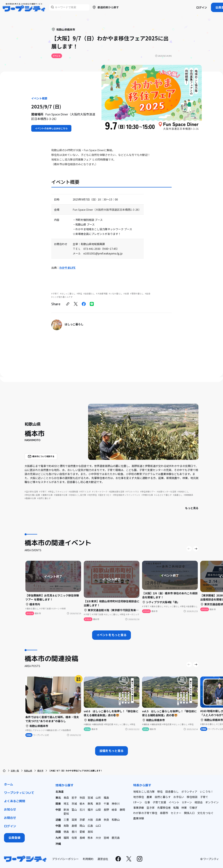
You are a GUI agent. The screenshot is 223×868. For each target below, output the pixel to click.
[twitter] (76, 304)
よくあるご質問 (15, 801)
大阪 (90, 820)
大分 (98, 838)
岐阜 (114, 810)
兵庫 (98, 820)
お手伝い (179, 797)
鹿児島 (116, 838)
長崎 (82, 838)
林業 (184, 808)
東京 (98, 804)
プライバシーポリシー (65, 859)
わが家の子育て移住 (145, 813)
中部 (58, 810)
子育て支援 (159, 802)
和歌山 (116, 820)
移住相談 (192, 797)
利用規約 (88, 859)
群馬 (90, 804)
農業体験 (139, 818)
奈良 (106, 820)
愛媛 (82, 832)
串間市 (164, 813)
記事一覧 (15, 771)
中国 (58, 826)
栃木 (82, 804)
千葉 (106, 804)
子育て (204, 797)
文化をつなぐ (205, 813)
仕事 (147, 802)
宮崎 (106, 838)
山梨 (98, 810)
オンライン (212, 802)
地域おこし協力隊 (144, 791)
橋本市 (40, 771)
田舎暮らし (172, 791)
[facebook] (84, 304)
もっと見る (192, 508)
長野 (106, 810)
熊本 (90, 838)
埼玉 (66, 804)
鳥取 (66, 826)
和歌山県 (28, 771)
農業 (149, 797)
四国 (58, 832)
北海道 (60, 791)
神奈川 (116, 804)
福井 (90, 810)
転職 (176, 808)
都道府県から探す (105, 7)
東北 (58, 797)
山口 (98, 826)
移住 (160, 791)
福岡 (66, 838)
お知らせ (10, 809)
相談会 (199, 802)
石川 (82, 810)
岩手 (74, 797)
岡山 (82, 826)
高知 (90, 832)
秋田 (82, 797)
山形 (98, 797)
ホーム (9, 784)
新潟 (66, 810)
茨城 (74, 804)
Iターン (138, 802)
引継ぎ (193, 808)
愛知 (66, 814)
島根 (74, 826)
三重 (66, 820)
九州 (58, 838)
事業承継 (139, 808)
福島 (106, 797)
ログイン (202, 8)
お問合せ (10, 818)
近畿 (58, 820)
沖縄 (58, 844)
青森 (66, 797)
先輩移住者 (164, 808)
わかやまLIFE (67, 268)
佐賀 (74, 838)
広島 (90, 826)
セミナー (176, 813)
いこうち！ (207, 791)
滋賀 (74, 820)
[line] (92, 304)
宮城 (90, 797)
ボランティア (189, 791)
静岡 (122, 810)
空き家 (151, 808)
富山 (74, 810)
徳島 (66, 832)
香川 (74, 832)
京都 (82, 820)
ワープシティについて (19, 793)
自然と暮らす (163, 797)
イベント (174, 802)
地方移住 (139, 797)
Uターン (187, 802)
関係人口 (189, 813)
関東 (58, 804)
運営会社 (103, 859)
